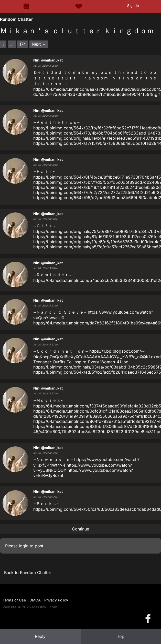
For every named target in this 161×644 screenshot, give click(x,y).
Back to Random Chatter (28, 573)
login (24, 546)
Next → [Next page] (39, 44)
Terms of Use (14, 600)
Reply (40, 636)
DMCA (35, 600)
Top (121, 636)
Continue (80, 529)
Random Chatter (17, 19)
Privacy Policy (56, 600)
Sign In (133, 6)
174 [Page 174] (23, 44)
